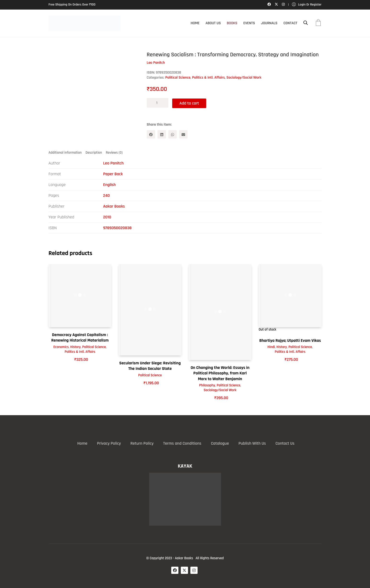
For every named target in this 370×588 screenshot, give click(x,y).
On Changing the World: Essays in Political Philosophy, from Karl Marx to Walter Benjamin (220, 373)
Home (82, 443)
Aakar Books (114, 206)
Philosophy (207, 385)
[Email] (183, 134)
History (75, 347)
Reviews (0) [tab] (114, 152)
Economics (61, 347)
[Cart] (318, 23)
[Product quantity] (158, 103)
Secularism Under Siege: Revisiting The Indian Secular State (150, 366)
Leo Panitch (113, 163)
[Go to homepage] (85, 23)
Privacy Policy (109, 443)
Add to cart (190, 103)
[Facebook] (151, 134)
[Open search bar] (306, 23)
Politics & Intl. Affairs (208, 78)
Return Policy (142, 443)
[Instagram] (194, 570)
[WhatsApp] (173, 134)
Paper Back (113, 174)
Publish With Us (252, 443)
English (110, 185)
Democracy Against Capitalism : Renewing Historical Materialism (80, 337)
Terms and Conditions (182, 443)
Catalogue (220, 443)
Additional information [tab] (65, 152)
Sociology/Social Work (244, 78)
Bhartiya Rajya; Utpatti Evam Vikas (290, 340)
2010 (107, 217)
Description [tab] (94, 152)
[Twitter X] (184, 570)
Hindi (271, 347)
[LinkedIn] (162, 134)
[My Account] (307, 5)
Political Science (178, 78)
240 (107, 195)
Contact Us (285, 443)
